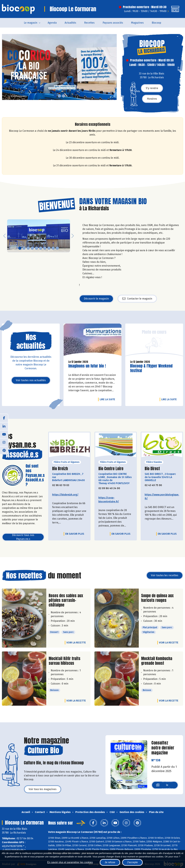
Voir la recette (76, 643)
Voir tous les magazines (43, 789)
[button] (4, 67)
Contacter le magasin (137, 299)
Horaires (152, 99)
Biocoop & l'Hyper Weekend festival (151, 368)
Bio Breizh (60, 469)
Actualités (70, 23)
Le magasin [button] (31, 23)
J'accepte (132, 862)
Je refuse (110, 862)
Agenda (52, 23)
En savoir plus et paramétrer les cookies (70, 862)
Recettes (89, 23)
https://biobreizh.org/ (65, 495)
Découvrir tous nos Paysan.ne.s (23, 537)
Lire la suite (108, 399)
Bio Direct (152, 469)
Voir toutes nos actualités (31, 380)
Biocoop (156, 23)
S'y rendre (152, 88)
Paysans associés (113, 23)
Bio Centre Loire (111, 469)
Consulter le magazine (165, 785)
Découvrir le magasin (96, 299)
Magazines (137, 23)
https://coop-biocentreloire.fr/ (109, 500)
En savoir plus (75, 534)
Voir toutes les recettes (165, 575)
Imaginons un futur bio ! (87, 366)
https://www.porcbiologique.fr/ (162, 497)
